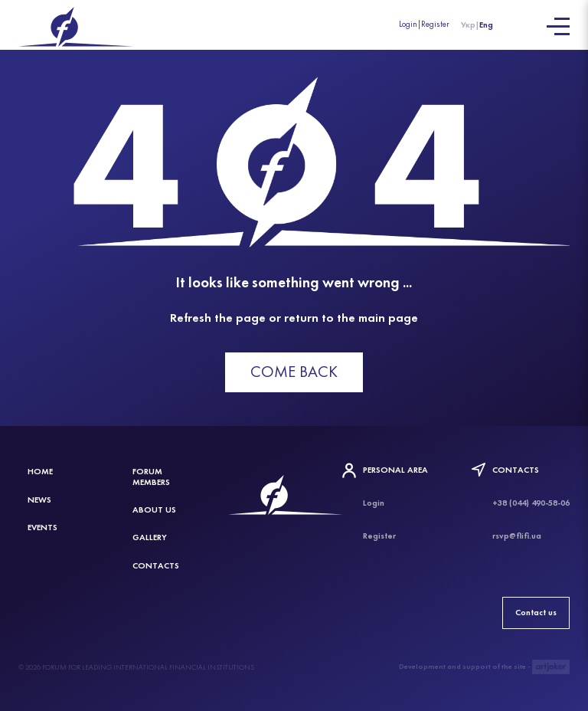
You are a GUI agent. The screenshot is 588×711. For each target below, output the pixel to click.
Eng (486, 25)
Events (42, 527)
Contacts (156, 565)
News (39, 500)
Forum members (151, 476)
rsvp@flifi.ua (517, 536)
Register (435, 24)
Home (40, 471)
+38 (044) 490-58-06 (531, 503)
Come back (294, 372)
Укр (468, 25)
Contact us (536, 612)
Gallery (150, 537)
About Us (154, 509)
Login (408, 24)
